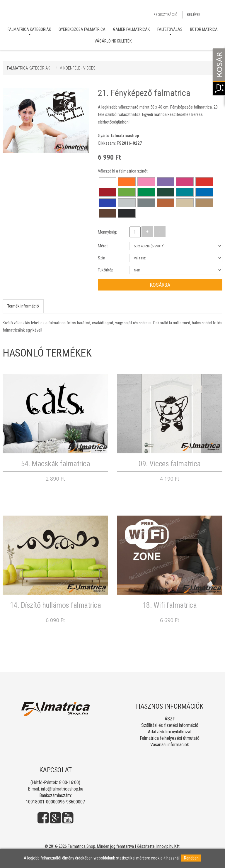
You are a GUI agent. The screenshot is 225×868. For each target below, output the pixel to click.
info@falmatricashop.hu (62, 789)
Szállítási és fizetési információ (170, 725)
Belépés (194, 15)
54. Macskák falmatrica (55, 464)
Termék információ (23, 306)
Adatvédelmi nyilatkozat (170, 732)
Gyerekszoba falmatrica (82, 29)
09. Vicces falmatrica (170, 464)
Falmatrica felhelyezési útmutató (170, 738)
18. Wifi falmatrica (170, 605)
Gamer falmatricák (131, 29)
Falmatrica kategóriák (29, 29)
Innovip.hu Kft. (168, 846)
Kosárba (160, 285)
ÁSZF (170, 719)
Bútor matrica (204, 29)
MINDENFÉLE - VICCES (77, 68)
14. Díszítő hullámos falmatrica (56, 605)
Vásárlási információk (170, 745)
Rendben (191, 858)
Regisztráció (166, 15)
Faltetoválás (170, 29)
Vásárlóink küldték (113, 41)
